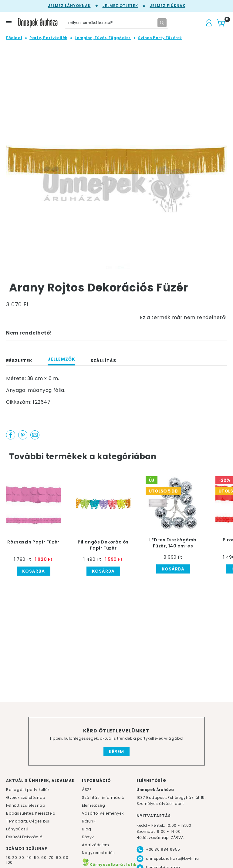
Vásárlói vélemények (103, 813)
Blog (86, 829)
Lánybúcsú (17, 829)
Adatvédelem (96, 845)
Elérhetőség (94, 805)
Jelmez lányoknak (69, 6)
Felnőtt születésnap (25, 805)
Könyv (88, 837)
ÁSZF (87, 790)
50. (38, 858)
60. (45, 858)
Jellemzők (61, 359)
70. (52, 858)
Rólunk (89, 821)
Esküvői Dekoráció (24, 837)
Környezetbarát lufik (109, 865)
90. (66, 858)
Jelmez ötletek (120, 6)
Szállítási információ (103, 797)
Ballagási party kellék (28, 790)
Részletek (19, 361)
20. (15, 858)
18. (9, 858)
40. (30, 858)
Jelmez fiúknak (168, 6)
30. (22, 858)
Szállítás (103, 361)
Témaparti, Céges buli (28, 821)
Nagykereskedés (98, 853)
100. (10, 862)
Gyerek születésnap (26, 797)
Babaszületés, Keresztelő (31, 813)
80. (59, 858)
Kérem (116, 752)
